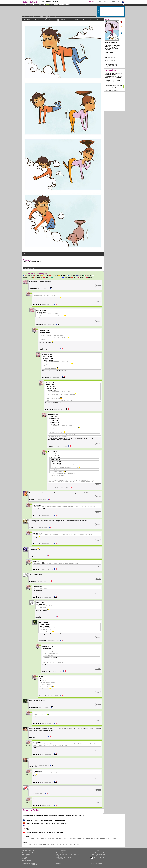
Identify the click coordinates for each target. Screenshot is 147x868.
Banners (24, 857)
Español (62, 276)
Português (37, 278)
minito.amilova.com (110, 61)
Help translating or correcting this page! (114, 86)
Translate (98, 285)
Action (25, 845)
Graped (114, 839)
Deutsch (53, 276)
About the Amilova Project (29, 853)
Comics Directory (32, 16)
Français (28, 276)
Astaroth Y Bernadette (52, 840)
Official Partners (26, 860)
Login (99, 2)
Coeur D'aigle (76, 840)
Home (24, 16)
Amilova (25, 839)
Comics (40, 16)
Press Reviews (26, 854)
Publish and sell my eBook (98, 854)
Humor (47, 845)
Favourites (30, 19)
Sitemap (58, 864)
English (37, 276)
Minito (45, 16)
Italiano (87, 276)
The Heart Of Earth (90, 839)
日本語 (81, 278)
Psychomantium (64, 839)
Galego (71, 276)
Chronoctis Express (41, 839)
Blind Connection (101, 839)
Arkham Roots (80, 839)
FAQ (57, 856)
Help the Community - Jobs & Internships (67, 854)
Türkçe (46, 278)
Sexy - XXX (69, 845)
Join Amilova (92, 2)
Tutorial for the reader (62, 853)
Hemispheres (32, 839)
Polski (89, 278)
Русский (66, 278)
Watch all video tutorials (111, 90)
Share (40, 19)
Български (56, 278)
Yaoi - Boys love (81, 845)
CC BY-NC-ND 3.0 (97, 858)
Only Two (43, 840)
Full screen (51, 19)
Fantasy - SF (41, 845)
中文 (74, 278)
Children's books (54, 845)
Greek (79, 276)
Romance (62, 845)
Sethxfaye (109, 839)
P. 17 (55, 16)
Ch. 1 (50, 16)
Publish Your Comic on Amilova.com (100, 853)
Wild (81, 840)
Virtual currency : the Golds (64, 857)
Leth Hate (65, 840)
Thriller (75, 845)
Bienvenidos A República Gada (31, 840)
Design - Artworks (32, 845)
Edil (60, 840)
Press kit (24, 856)
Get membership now (64, 5)
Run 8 (70, 840)
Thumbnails (63, 19)
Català (45, 276)
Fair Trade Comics (95, 856)
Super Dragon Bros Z (53, 839)
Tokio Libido (73, 839)
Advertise (25, 859)
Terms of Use (60, 859)
